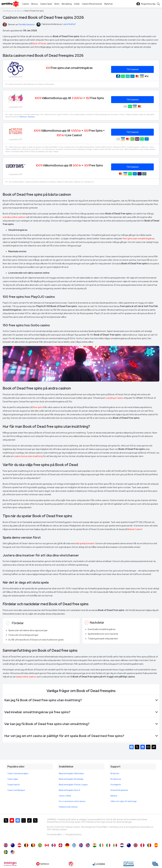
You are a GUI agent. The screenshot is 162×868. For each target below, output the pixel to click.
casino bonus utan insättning (28, 456)
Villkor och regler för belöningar (124, 801)
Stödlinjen (23, 117)
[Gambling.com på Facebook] (18, 829)
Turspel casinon (14, 785)
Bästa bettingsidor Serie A (69, 790)
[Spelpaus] (43, 864)
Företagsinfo (116, 785)
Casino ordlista (65, 796)
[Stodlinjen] (10, 864)
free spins (38, 407)
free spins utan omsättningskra (138, 238)
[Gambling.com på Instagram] (24, 829)
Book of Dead (39, 43)
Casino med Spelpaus (16, 790)
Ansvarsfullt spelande (119, 790)
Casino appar (13, 779)
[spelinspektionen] (155, 864)
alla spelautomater (85, 543)
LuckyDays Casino (114, 398)
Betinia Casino (135, 529)
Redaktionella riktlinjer (68, 807)
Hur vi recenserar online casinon (72, 801)
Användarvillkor (55, 834)
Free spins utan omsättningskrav (69, 68)
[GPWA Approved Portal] (129, 864)
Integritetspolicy (74, 834)
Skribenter (115, 773)
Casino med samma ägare (18, 773)
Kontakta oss (116, 779)
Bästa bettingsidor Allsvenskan (71, 773)
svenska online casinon (14, 217)
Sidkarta (114, 796)
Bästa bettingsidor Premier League (73, 785)
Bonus (19, 11)
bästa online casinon (26, 677)
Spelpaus (31, 117)
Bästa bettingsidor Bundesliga (71, 779)
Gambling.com (8, 11)
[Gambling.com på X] (6, 829)
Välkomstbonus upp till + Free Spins (69, 98)
